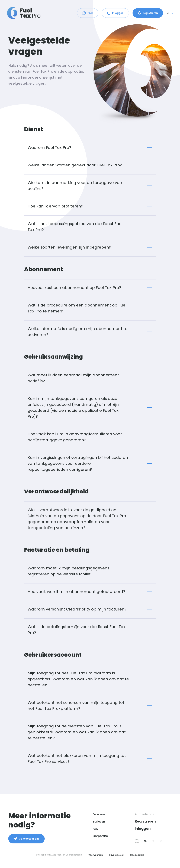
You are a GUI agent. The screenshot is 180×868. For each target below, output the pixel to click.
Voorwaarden (96, 855)
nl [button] (168, 13)
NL (145, 841)
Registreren (148, 13)
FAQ (88, 13)
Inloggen (115, 13)
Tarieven (99, 822)
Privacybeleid (116, 855)
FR (153, 841)
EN (161, 841)
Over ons (99, 814)
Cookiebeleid (137, 855)
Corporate (100, 836)
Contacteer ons (26, 839)
